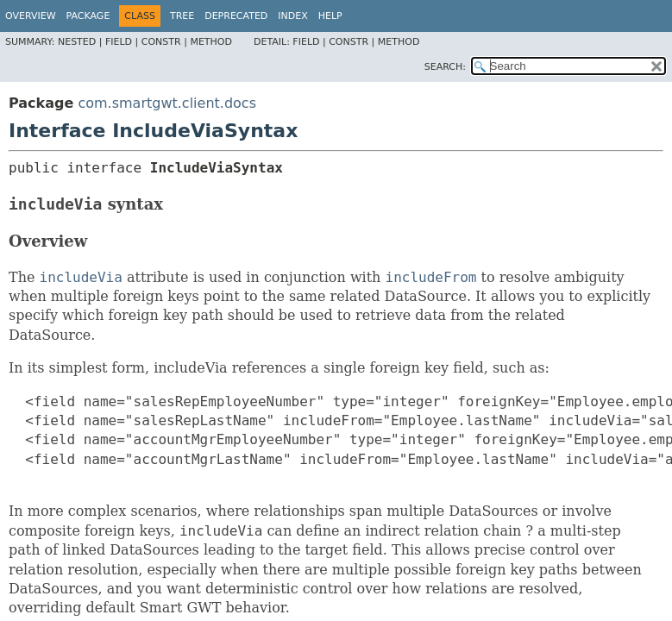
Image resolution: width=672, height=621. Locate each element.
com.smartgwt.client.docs (167, 103)
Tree (182, 16)
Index (292, 16)
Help (330, 16)
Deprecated (236, 16)
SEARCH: (445, 67)
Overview (31, 16)
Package (88, 16)
